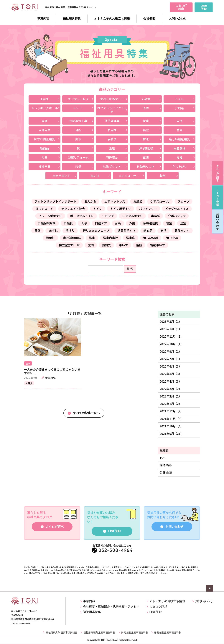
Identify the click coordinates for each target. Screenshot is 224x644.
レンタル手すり (132, 216)
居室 (183, 223)
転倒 (163, 176)
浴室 (45, 157)
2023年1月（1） (171, 329)
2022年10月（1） (172, 344)
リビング (108, 216)
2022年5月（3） (171, 374)
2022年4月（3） (171, 381)
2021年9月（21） (172, 434)
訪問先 (106, 245)
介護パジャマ (177, 216)
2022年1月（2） (171, 404)
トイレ (179, 99)
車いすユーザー (129, 176)
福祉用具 (45, 167)
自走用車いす (61, 176)
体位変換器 (112, 121)
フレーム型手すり (50, 216)
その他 (146, 99)
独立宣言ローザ (69, 245)
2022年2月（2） (171, 396)
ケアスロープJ (160, 201)
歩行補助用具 (72, 238)
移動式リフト (112, 167)
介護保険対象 (47, 223)
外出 (132, 223)
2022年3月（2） (171, 389)
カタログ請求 (55, 527)
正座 (112, 148)
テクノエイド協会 (73, 209)
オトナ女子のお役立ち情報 (112, 18)
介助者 (179, 108)
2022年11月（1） (172, 336)
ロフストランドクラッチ (112, 110)
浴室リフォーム (78, 157)
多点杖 (112, 130)
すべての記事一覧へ (86, 413)
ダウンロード (44, 209)
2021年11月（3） (172, 419)
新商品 (45, 148)
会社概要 (149, 18)
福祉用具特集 (72, 18)
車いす (95, 176)
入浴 (179, 121)
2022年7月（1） (171, 359)
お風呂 (138, 201)
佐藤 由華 (166, 473)
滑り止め (172, 238)
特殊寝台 (112, 157)
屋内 (179, 130)
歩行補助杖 (146, 148)
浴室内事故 (111, 238)
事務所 (155, 216)
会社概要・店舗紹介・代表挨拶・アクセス (111, 607)
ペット (78, 108)
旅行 (164, 231)
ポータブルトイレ (82, 216)
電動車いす (158, 245)
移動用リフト (146, 167)
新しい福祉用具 (179, 139)
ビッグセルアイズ (177, 209)
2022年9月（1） (171, 351)
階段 (139, 245)
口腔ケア (101, 223)
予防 (146, 108)
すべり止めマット (112, 99)
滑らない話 (151, 238)
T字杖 (45, 99)
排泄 (146, 139)
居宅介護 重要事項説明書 (167, 632)
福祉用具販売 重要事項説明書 (99, 632)
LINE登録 (115, 531)
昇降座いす (182, 231)
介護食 (68, 223)
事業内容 (43, 18)
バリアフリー (148, 209)
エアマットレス (78, 99)
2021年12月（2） (172, 411)
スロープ (183, 201)
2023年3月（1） (171, 321)
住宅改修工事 (78, 121)
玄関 (146, 157)
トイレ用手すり (121, 209)
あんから (90, 201)
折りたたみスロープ (96, 231)
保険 (146, 121)
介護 (45, 121)
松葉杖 (50, 238)
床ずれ (53, 231)
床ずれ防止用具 (45, 139)
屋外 (37, 231)
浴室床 (131, 238)
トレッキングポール (45, 108)
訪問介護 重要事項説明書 (135, 632)
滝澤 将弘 (166, 465)
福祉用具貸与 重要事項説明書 (61, 632)
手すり (112, 139)
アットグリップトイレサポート (55, 201)
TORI (163, 458)
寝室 (146, 130)
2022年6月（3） (171, 366)
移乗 (78, 167)
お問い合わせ (178, 18)
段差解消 (179, 148)
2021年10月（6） (172, 426)
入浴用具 (45, 130)
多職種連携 (151, 223)
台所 (78, 130)
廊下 (78, 139)
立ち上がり (179, 167)
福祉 (179, 157)
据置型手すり (126, 231)
